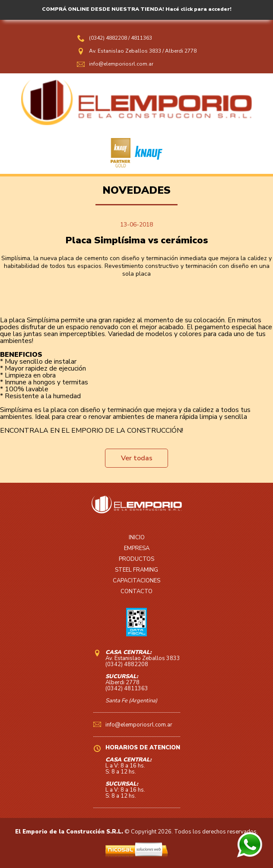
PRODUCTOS (136, 559)
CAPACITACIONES (136, 581)
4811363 (141, 38)
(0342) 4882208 (109, 38)
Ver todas (137, 458)
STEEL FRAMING (136, 570)
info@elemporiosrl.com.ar (121, 64)
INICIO (137, 538)
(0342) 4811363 (127, 689)
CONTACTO (136, 591)
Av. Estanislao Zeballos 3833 (125, 51)
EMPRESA (137, 548)
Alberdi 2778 (181, 51)
